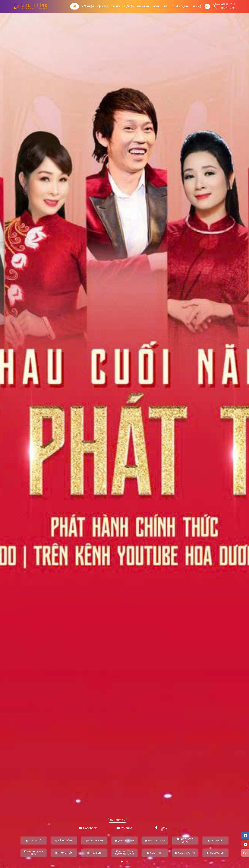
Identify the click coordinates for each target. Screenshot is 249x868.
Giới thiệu (87, 6)
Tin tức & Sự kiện (122, 6)
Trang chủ (75, 6)
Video (156, 6)
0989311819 (228, 4)
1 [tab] (122, 862)
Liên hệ (196, 6)
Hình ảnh (143, 6)
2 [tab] (127, 862)
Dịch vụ (102, 6)
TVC (166, 6)
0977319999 (228, 8)
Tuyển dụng (180, 6)
